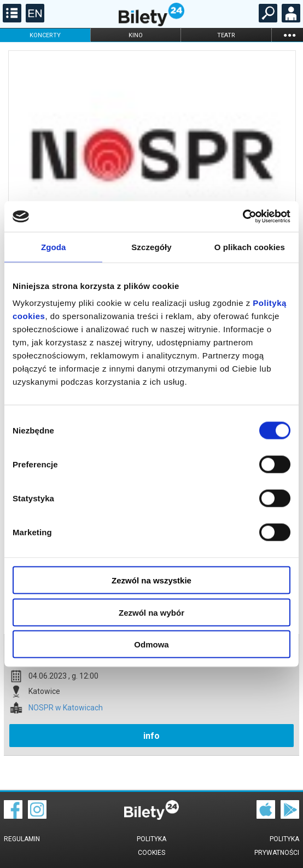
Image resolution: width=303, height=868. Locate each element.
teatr (226, 35)
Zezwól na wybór (151, 612)
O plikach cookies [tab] (250, 247)
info (151, 736)
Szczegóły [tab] (151, 247)
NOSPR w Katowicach (66, 708)
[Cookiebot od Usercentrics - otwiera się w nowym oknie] (243, 217)
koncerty (45, 35)
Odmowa (151, 644)
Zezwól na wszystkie (151, 580)
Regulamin (22, 839)
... (289, 35)
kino (136, 35)
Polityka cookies (151, 846)
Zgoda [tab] (54, 247)
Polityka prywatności (277, 846)
